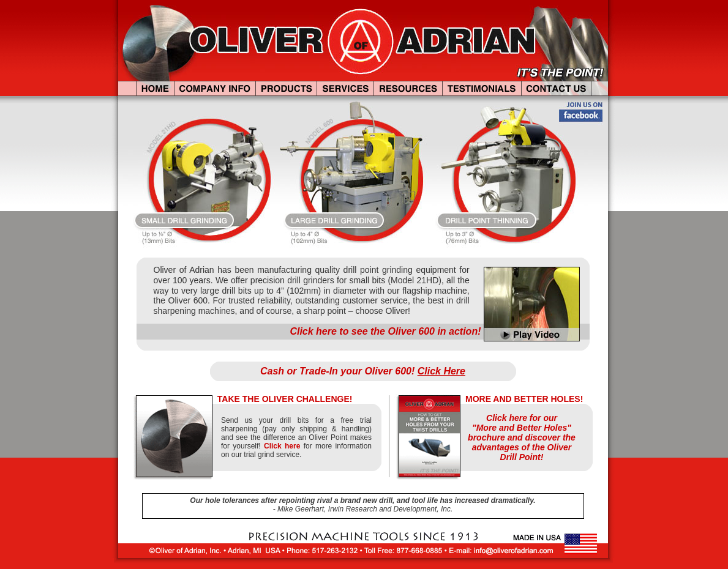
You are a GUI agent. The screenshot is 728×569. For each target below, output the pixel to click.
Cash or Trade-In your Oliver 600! (363, 371)
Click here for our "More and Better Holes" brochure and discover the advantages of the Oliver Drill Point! (522, 437)
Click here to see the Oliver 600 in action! (385, 331)
